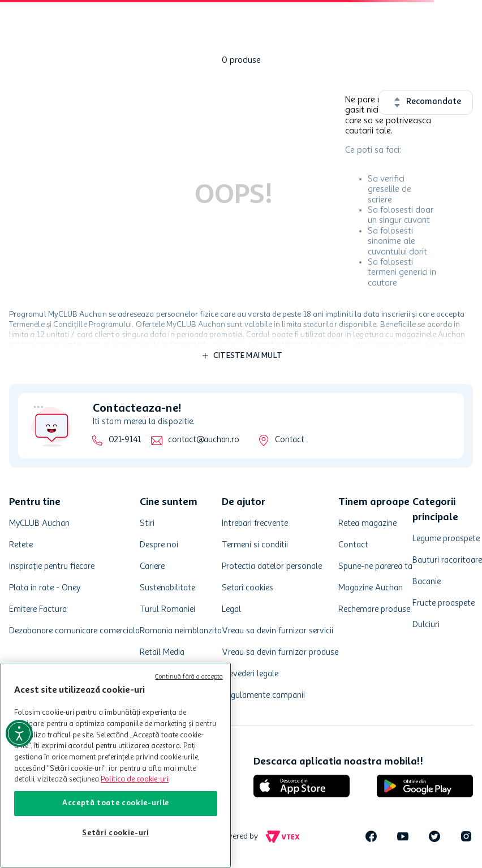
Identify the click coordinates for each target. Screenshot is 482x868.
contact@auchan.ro (203, 440)
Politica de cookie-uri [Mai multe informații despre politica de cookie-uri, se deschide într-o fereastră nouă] (135, 780)
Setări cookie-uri (115, 833)
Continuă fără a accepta (189, 677)
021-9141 (125, 440)
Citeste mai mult (248, 356)
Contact (289, 440)
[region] (116, 765)
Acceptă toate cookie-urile (116, 803)
